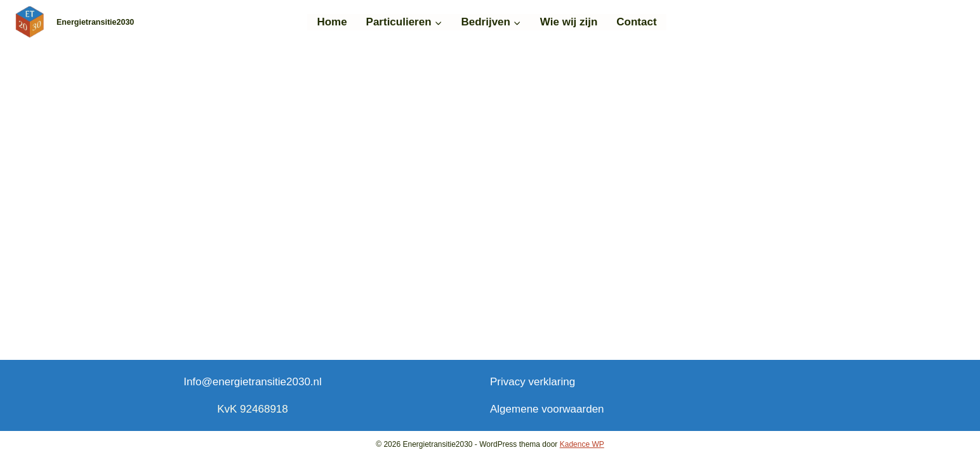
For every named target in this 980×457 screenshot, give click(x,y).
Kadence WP (582, 444)
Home (332, 22)
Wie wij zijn (569, 22)
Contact (636, 22)
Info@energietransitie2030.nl (253, 382)
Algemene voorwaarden (547, 409)
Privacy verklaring (533, 382)
